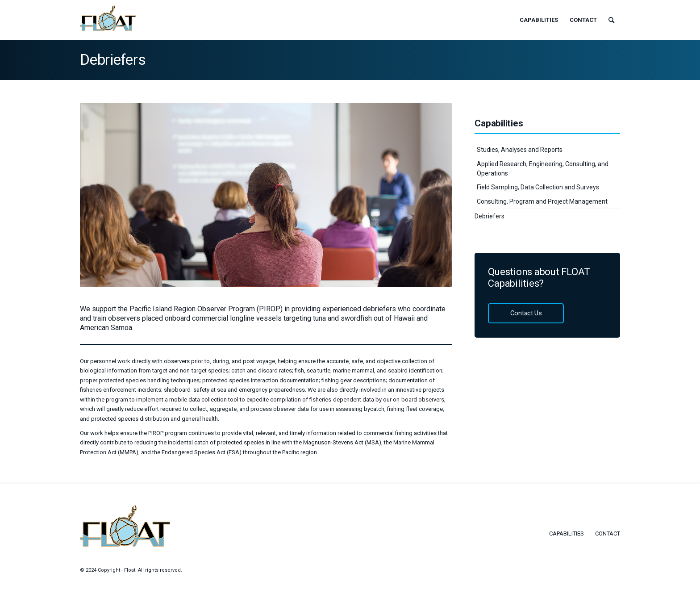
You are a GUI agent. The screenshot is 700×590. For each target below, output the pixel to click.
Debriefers (113, 60)
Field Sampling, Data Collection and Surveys (538, 187)
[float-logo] (108, 18)
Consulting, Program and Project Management (542, 201)
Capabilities (567, 534)
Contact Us (526, 313)
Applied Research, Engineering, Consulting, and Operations (543, 169)
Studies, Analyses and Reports (520, 150)
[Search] (611, 20)
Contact (608, 534)
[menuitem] (539, 20)
